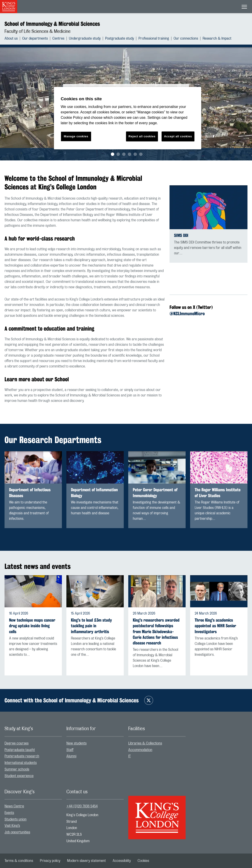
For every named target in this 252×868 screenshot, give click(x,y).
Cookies (143, 861)
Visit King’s (12, 826)
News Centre (14, 806)
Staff (70, 750)
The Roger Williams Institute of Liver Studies (218, 493)
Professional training (154, 38)
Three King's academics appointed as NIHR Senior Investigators (215, 626)
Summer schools (17, 769)
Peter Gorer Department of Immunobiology (155, 493)
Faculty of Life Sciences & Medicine (38, 31)
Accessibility (122, 861)
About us (11, 38)
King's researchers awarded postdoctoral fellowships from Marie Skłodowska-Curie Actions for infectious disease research (156, 632)
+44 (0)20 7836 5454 (82, 806)
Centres (58, 38)
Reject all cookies (142, 136)
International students (21, 763)
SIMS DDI (181, 235)
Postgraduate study (120, 38)
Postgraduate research (22, 756)
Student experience (19, 776)
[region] (128, 118)
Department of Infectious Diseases (30, 493)
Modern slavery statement (86, 861)
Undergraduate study (85, 38)
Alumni (71, 756)
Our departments (35, 38)
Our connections (186, 38)
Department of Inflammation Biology (94, 493)
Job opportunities (17, 832)
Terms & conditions (19, 861)
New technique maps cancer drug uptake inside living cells (32, 626)
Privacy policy (50, 861)
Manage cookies (76, 136)
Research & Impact (217, 38)
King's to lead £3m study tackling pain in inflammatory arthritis (91, 626)
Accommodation (140, 750)
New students (76, 743)
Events (9, 813)
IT (130, 756)
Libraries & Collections (145, 743)
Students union (16, 819)
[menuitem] (13, 38)
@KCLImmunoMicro (187, 314)
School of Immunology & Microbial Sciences (52, 24)
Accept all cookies (178, 136)
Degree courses (17, 743)
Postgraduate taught (20, 750)
